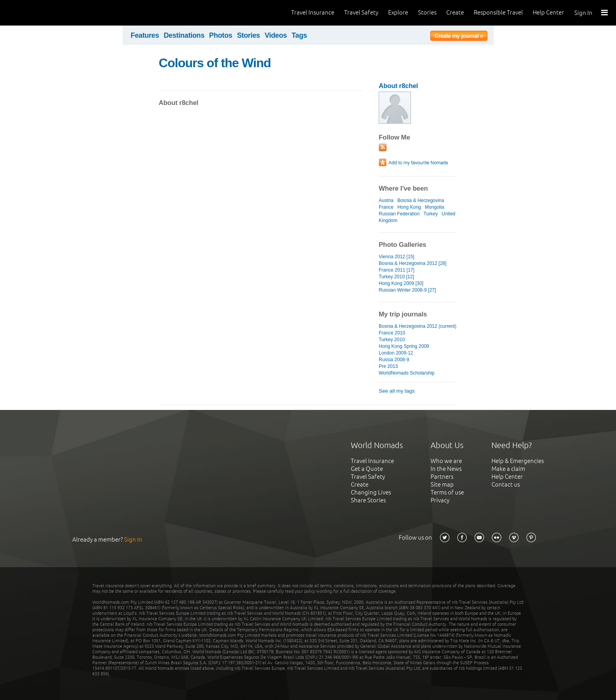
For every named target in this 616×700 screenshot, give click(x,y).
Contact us (506, 484)
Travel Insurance (313, 12)
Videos (276, 35)
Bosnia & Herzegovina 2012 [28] (412, 263)
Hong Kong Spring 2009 (404, 346)
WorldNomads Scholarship (407, 373)
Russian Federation (399, 214)
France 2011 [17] (397, 270)
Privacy (440, 500)
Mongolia (435, 207)
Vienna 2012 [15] (397, 257)
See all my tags (397, 391)
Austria (386, 200)
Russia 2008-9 (394, 360)
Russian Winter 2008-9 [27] (407, 290)
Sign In (583, 13)
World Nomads (41, 13)
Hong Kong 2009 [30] (401, 283)
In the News (446, 469)
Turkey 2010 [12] (396, 277)
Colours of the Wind (215, 63)
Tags (299, 35)
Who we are (446, 461)
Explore (398, 12)
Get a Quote (367, 469)
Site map (442, 484)
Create (455, 12)
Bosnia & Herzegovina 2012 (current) (418, 326)
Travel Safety (361, 12)
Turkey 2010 (392, 340)
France (386, 207)
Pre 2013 (388, 366)
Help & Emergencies (518, 461)
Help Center (548, 12)
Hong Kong (409, 207)
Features (145, 35)
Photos (221, 35)
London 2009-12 (396, 353)
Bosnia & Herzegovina (421, 200)
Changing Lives (371, 492)
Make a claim (508, 469)
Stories (427, 12)
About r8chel (398, 86)
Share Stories (368, 500)
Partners (442, 477)
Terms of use (447, 492)
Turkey (431, 214)
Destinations (184, 35)
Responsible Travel (498, 12)
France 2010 (392, 333)
